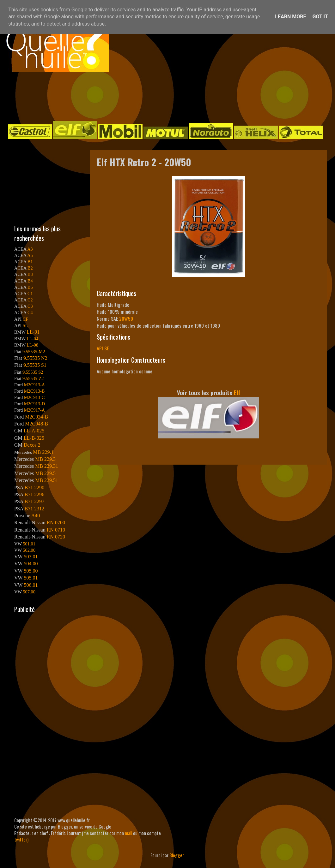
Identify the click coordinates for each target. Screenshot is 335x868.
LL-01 (33, 332)
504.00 (31, 564)
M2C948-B (37, 424)
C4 (30, 312)
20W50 (126, 318)
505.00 (31, 571)
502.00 (29, 550)
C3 (30, 306)
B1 (30, 262)
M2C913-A (34, 385)
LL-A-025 (34, 431)
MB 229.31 (47, 466)
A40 (36, 516)
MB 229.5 (45, 473)
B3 (30, 274)
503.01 (31, 557)
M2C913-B (34, 391)
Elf (237, 392)
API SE (103, 348)
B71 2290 (34, 488)
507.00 (29, 592)
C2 (30, 300)
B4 (30, 281)
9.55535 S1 (35, 365)
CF (26, 319)
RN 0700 (56, 523)
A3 (30, 249)
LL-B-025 (34, 438)
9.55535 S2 (33, 372)
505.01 (31, 578)
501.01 (29, 544)
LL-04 (32, 339)
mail (128, 833)
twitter (21, 839)
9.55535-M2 (34, 352)
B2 (30, 268)
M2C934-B (37, 417)
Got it (320, 17)
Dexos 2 (32, 445)
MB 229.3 (45, 459)
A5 (30, 255)
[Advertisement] (161, 96)
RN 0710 (56, 530)
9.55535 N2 (35, 358)
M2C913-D (34, 404)
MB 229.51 (47, 480)
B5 (30, 287)
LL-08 (32, 345)
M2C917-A (34, 410)
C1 (30, 294)
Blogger (177, 855)
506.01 (31, 585)
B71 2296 (34, 494)
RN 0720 (56, 537)
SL (25, 325)
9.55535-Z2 (33, 378)
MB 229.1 (43, 452)
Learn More (290, 17)
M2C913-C (34, 397)
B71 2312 (34, 509)
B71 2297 (34, 501)
